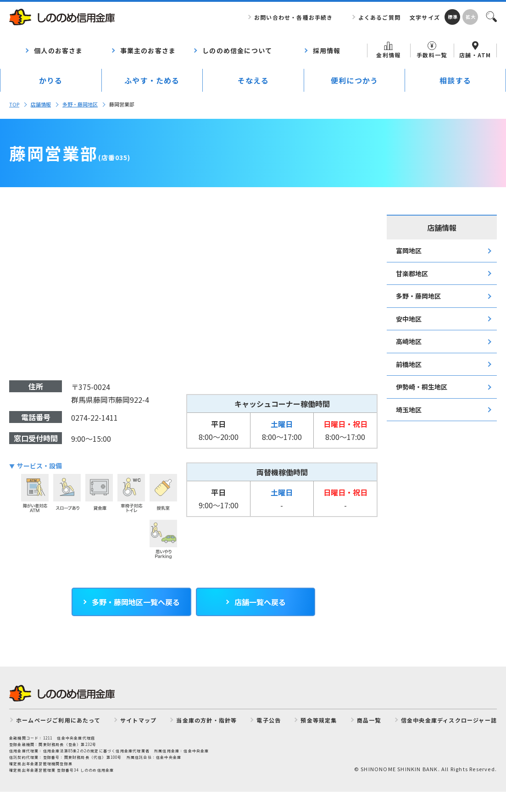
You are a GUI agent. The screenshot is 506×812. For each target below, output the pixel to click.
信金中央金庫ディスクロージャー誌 (449, 720)
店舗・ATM (475, 50)
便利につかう (354, 80)
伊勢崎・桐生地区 (422, 387)
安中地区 (409, 319)
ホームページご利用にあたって (58, 720)
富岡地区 (409, 250)
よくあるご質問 (379, 17)
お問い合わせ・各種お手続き (294, 17)
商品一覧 (369, 720)
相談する (455, 80)
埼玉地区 (409, 410)
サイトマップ (138, 720)
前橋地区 (409, 364)
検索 (491, 16)
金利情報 (388, 50)
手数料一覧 (432, 50)
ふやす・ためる (152, 80)
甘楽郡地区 (412, 273)
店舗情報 (41, 104)
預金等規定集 (319, 720)
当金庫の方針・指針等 (206, 720)
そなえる (253, 80)
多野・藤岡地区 (80, 104)
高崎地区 (409, 341)
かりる (51, 80)
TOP (14, 104)
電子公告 (269, 720)
